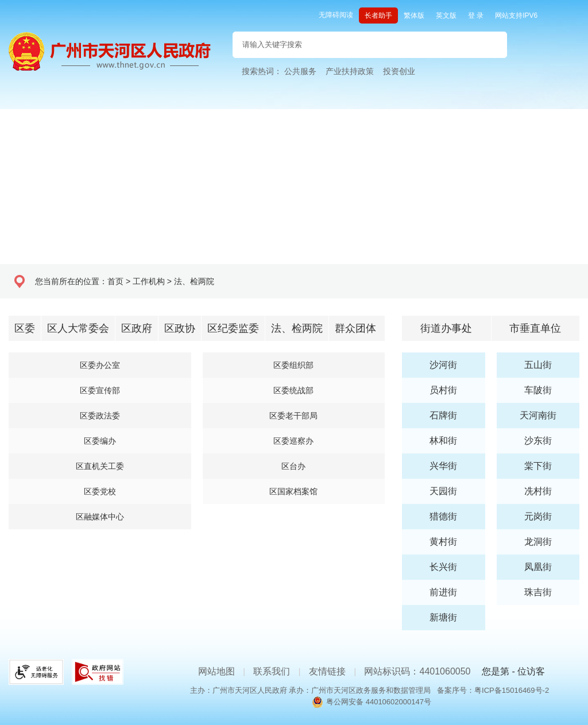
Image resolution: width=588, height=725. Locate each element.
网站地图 (216, 671)
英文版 (446, 15)
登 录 (476, 15)
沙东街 (538, 441)
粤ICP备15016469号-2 (512, 690)
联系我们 (272, 671)
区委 (25, 328)
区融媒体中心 (100, 517)
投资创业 (399, 71)
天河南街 (538, 415)
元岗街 (538, 516)
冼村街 (538, 491)
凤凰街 (538, 567)
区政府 (137, 328)
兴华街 (443, 466)
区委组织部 (293, 365)
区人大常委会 (78, 328)
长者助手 (378, 15)
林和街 (443, 441)
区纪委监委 (233, 328)
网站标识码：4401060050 (417, 671)
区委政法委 (100, 416)
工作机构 (149, 281)
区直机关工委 (100, 466)
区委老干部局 (293, 416)
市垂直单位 (535, 328)
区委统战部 (293, 390)
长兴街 (443, 567)
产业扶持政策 (350, 71)
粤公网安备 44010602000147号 (379, 702)
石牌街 (443, 415)
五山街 (538, 365)
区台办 (293, 466)
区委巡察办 (293, 441)
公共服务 (300, 71)
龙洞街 (538, 542)
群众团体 (355, 328)
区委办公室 (100, 365)
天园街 (443, 491)
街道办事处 (446, 328)
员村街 (443, 390)
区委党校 (100, 491)
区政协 (180, 328)
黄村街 (443, 542)
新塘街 (443, 617)
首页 (115, 281)
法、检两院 (194, 281)
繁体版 (414, 15)
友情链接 (327, 671)
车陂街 (538, 390)
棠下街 (538, 466)
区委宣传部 (100, 390)
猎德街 (443, 516)
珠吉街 (538, 592)
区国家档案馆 (293, 491)
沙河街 (443, 365)
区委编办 (100, 441)
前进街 (443, 592)
